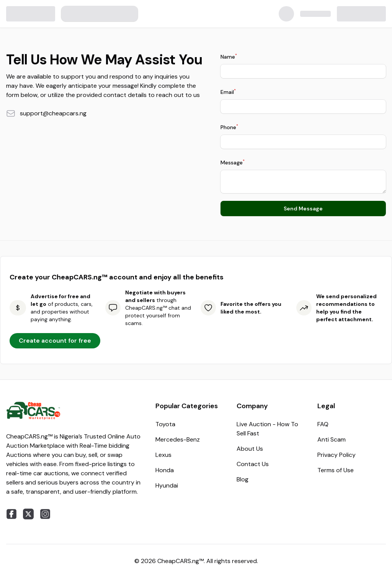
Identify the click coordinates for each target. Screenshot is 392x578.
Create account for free (55, 341)
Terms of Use (336, 470)
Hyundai (167, 485)
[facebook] (11, 514)
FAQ (323, 424)
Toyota (165, 424)
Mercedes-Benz (178, 439)
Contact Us (253, 464)
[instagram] (45, 514)
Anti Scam (332, 439)
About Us (250, 449)
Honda (165, 470)
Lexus (163, 455)
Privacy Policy (336, 455)
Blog (243, 479)
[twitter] (28, 514)
